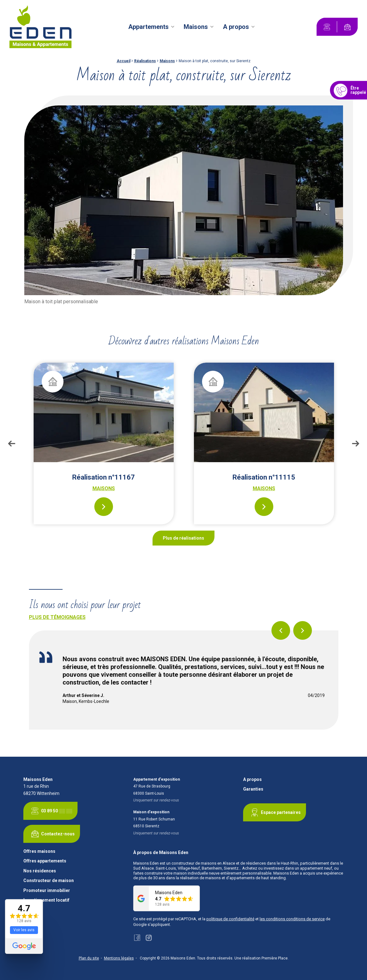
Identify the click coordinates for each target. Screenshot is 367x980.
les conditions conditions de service (292, 919)
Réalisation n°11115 (264, 477)
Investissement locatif (46, 900)
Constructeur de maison (49, 881)
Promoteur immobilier (47, 891)
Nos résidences (40, 871)
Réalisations (145, 61)
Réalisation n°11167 (104, 477)
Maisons (196, 27)
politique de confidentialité (230, 919)
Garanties (253, 789)
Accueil (124, 61)
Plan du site (89, 958)
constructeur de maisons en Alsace (203, 863)
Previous (12, 444)
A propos (236, 27)
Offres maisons (39, 851)
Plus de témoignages (57, 617)
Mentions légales (119, 958)
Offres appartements (45, 861)
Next (355, 444)
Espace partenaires (275, 812)
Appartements (148, 27)
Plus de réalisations (183, 538)
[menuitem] (152, 27)
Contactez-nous (52, 834)
